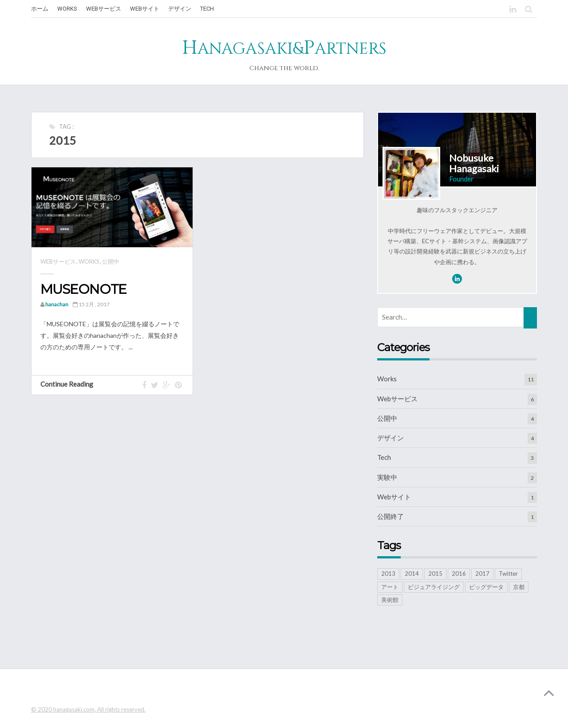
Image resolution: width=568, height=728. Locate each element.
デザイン (390, 438)
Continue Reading (71, 384)
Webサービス (58, 261)
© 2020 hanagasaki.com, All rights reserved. (88, 709)
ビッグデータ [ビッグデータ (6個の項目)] (486, 587)
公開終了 (390, 516)
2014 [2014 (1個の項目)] (412, 574)
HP (284, 48)
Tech (384, 457)
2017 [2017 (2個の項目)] (482, 574)
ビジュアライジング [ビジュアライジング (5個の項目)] (434, 587)
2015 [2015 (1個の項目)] (435, 574)
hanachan (57, 304)
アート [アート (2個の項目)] (390, 587)
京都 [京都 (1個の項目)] (519, 587)
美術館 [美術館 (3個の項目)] (390, 600)
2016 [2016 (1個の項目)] (459, 574)
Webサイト (394, 497)
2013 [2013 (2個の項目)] (388, 574)
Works (89, 261)
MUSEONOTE (83, 289)
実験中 (387, 477)
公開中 (111, 261)
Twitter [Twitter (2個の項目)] (508, 574)
